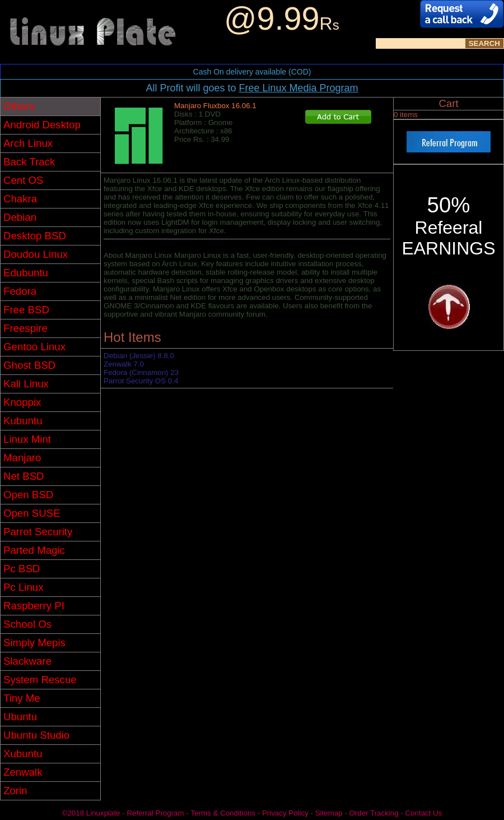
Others (19, 106)
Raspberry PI (34, 606)
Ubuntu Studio (36, 735)
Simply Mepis (34, 643)
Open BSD (28, 495)
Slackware (27, 661)
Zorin (15, 791)
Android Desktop (42, 125)
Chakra (20, 199)
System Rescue (40, 680)
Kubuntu (23, 421)
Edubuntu (26, 273)
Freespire (25, 328)
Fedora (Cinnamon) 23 (141, 372)
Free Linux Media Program (298, 88)
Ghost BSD (29, 365)
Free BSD (26, 310)
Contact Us (423, 813)
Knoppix (22, 402)
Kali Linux (26, 384)
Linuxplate (103, 813)
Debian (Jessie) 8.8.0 (139, 356)
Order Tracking (374, 813)
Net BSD (24, 476)
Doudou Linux (36, 254)
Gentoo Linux (34, 347)
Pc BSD (22, 569)
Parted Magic (34, 550)
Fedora (20, 291)
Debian (20, 217)
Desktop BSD (35, 236)
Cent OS (24, 180)
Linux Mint (27, 439)
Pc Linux (24, 587)
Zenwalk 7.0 (124, 364)
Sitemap (329, 813)
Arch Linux (28, 143)
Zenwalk (23, 772)
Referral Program (155, 813)
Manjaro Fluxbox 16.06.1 (215, 106)
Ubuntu (20, 717)
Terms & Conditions (223, 813)
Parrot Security (38, 532)
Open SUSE (32, 513)
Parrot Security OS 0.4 (141, 381)
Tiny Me (22, 698)
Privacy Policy (285, 813)
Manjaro (22, 458)
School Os (27, 624)
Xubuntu (23, 754)
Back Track (29, 162)
